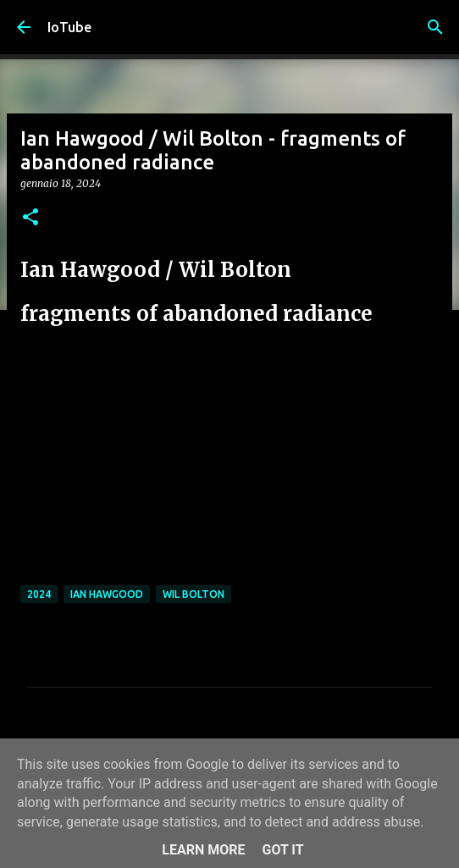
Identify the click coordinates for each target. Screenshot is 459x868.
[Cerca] (435, 27)
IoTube (69, 27)
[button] (30, 218)
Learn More (203, 850)
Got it (282, 850)
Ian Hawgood (107, 594)
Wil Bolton (194, 594)
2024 (39, 594)
